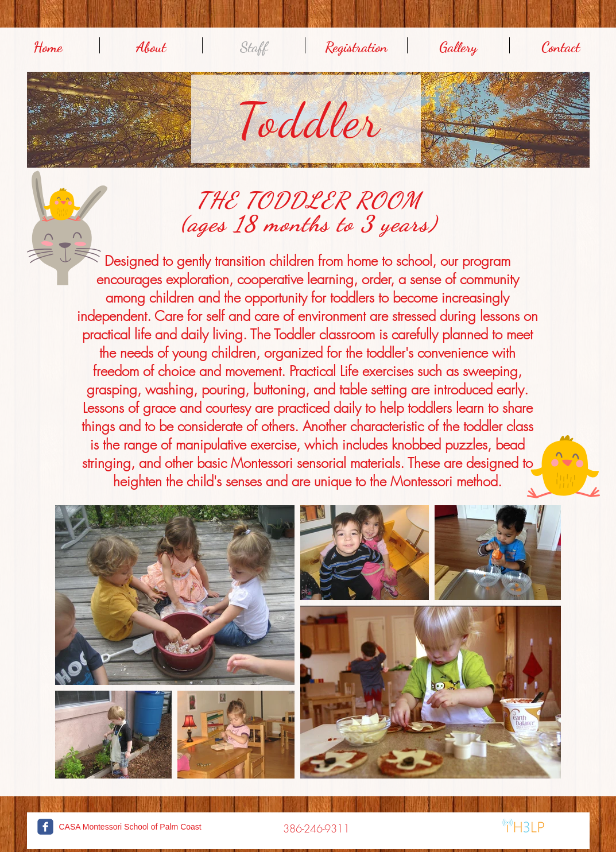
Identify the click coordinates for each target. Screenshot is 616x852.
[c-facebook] (45, 827)
